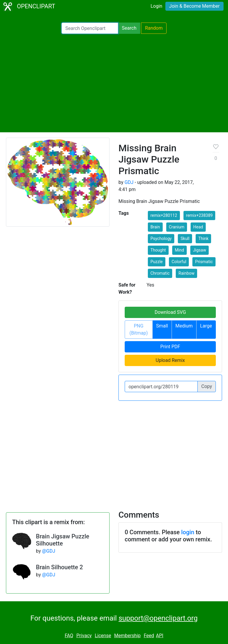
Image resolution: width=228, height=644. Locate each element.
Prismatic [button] (204, 262)
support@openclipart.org (158, 618)
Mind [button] (179, 250)
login (188, 532)
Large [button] (206, 326)
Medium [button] (184, 326)
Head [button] (198, 227)
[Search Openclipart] (90, 28)
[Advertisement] (114, 83)
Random (154, 28)
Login (156, 6)
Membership (127, 636)
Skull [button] (185, 238)
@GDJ (49, 551)
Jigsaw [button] (199, 250)
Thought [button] (158, 250)
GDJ (129, 182)
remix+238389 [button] (199, 215)
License (103, 636)
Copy (207, 386)
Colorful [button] (179, 262)
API (160, 636)
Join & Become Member (194, 6)
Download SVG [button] (170, 312)
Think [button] (203, 238)
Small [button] (162, 326)
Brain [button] (155, 227)
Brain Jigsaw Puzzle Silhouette (63, 540)
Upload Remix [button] (170, 360)
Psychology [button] (161, 238)
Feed (149, 636)
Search (129, 28)
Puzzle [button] (157, 262)
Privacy (84, 636)
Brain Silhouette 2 (59, 567)
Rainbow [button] (186, 273)
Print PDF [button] (170, 347)
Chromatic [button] (160, 273)
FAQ (69, 636)
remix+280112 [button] (164, 215)
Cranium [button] (177, 227)
